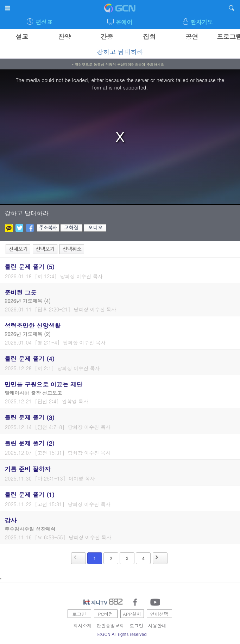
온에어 (124, 22)
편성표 (44, 22)
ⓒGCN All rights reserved (122, 634)
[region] (120, 137)
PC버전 (106, 614)
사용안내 (157, 626)
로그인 (79, 614)
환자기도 (202, 22)
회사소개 (83, 626)
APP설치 (132, 614)
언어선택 (159, 614)
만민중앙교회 (110, 626)
